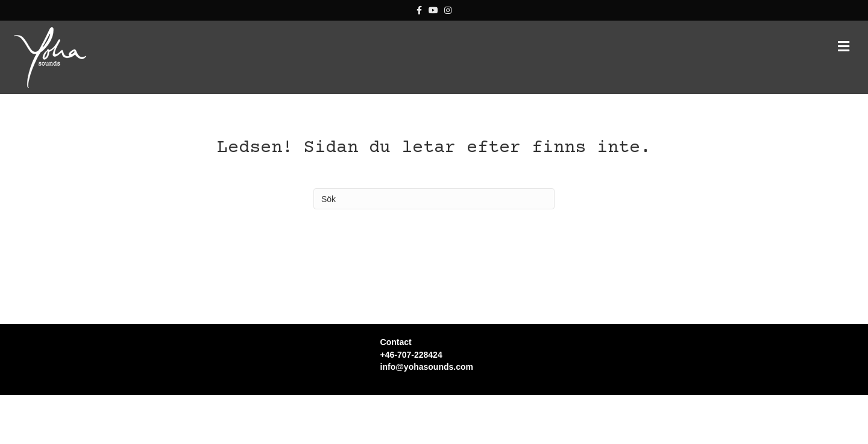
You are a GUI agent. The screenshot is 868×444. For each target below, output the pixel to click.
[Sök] (434, 199)
